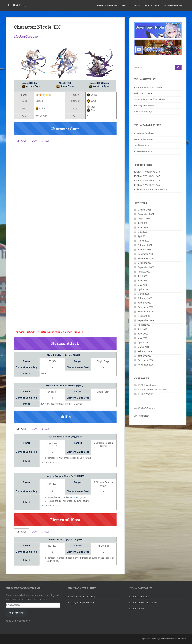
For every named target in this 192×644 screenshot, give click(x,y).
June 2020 (143, 281)
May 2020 (143, 285)
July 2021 (143, 223)
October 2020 (145, 263)
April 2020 (143, 289)
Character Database (106, 5)
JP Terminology (142, 416)
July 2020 (143, 276)
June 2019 (143, 334)
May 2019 (143, 338)
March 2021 (144, 241)
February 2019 (145, 351)
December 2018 (146, 360)
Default (22, 430)
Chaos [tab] (48, 141)
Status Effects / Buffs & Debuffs (150, 99)
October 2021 (145, 210)
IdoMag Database (173, 5)
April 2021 (143, 236)
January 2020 (145, 303)
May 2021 (143, 232)
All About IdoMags (143, 111)
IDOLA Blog (17, 6)
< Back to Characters (26, 36)
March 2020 (144, 294)
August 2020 (144, 272)
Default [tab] (22, 141)
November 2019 (146, 312)
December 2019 (146, 307)
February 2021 (145, 245)
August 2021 (144, 219)
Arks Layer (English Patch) (81, 605)
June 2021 (143, 227)
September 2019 (146, 320)
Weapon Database (130, 5)
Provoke (68, 405)
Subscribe (16, 615)
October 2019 (145, 316)
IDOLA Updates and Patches (153, 390)
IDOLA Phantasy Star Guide (148, 87)
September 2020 (146, 267)
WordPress (182, 641)
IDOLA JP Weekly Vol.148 (147, 172)
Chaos (48, 430)
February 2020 (145, 298)
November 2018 (146, 365)
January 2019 (145, 356)
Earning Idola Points (144, 105)
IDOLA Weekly (146, 394)
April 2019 (143, 343)
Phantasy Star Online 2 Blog (81, 599)
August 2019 (144, 325)
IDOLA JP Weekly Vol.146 (147, 181)
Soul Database (152, 5)
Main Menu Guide (143, 93)
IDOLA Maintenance (148, 385)
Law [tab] (36, 141)
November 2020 (146, 258)
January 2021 (145, 250)
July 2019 (143, 329)
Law (36, 430)
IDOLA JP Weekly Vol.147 (147, 176)
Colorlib (163, 641)
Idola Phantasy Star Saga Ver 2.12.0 (152, 189)
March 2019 (144, 347)
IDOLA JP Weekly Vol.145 (147, 185)
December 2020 (146, 254)
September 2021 (146, 214)
